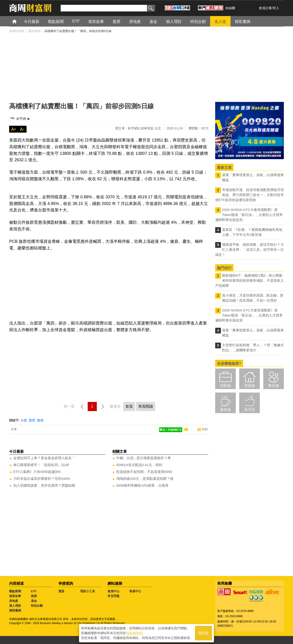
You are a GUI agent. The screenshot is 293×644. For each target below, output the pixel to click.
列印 (205, 429)
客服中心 (135, 591)
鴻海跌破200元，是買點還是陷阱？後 (145, 479)
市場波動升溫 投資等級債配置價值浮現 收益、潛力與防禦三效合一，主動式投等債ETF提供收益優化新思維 (250, 195)
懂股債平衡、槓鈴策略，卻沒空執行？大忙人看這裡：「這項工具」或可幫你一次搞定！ (250, 250)
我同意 (203, 633)
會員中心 (114, 591)
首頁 (19, 21)
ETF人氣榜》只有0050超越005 (37, 472)
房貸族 (250, 386)
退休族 (225, 410)
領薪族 (225, 386)
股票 (34, 596)
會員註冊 (265, 8)
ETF (34, 591)
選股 (61, 591)
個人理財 (15, 606)
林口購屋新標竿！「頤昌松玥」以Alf (41, 465)
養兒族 (274, 386)
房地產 (14, 601)
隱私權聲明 (134, 633)
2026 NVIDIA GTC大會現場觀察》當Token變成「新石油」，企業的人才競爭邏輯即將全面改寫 (249, 215)
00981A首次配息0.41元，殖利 (139, 465)
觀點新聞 (15, 591)
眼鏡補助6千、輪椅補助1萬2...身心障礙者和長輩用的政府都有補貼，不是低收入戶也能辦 (250, 280)
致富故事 (15, 596)
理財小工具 (88, 591)
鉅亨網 (21, 119)
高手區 (250, 410)
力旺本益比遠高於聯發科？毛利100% (42, 479)
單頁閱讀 (146, 406)
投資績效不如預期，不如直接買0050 (144, 472)
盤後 (40, 420)
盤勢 (32, 420)
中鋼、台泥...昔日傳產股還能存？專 (144, 458)
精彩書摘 (15, 610)
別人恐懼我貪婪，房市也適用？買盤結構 (44, 485)
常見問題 (114, 596)
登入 (276, 8)
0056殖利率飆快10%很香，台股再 (142, 485)
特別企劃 (37, 606)
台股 (24, 420)
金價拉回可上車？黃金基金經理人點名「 (44, 458)
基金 (34, 601)
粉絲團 (230, 8)
